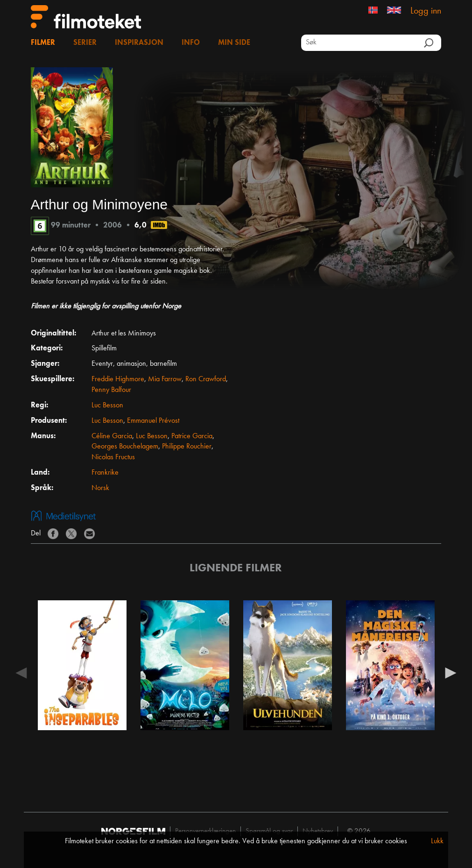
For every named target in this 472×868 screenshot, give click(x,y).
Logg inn (426, 11)
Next (451, 672)
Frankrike (105, 473)
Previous (21, 672)
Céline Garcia (112, 436)
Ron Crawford (206, 379)
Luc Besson (107, 406)
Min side (234, 43)
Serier (85, 43)
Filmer (43, 43)
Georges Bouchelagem (125, 447)
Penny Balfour (111, 390)
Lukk (437, 841)
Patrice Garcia (192, 436)
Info (191, 43)
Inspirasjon (139, 43)
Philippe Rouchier (187, 447)
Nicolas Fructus (113, 457)
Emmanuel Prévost (153, 421)
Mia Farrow (165, 379)
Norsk (100, 488)
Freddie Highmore (118, 379)
